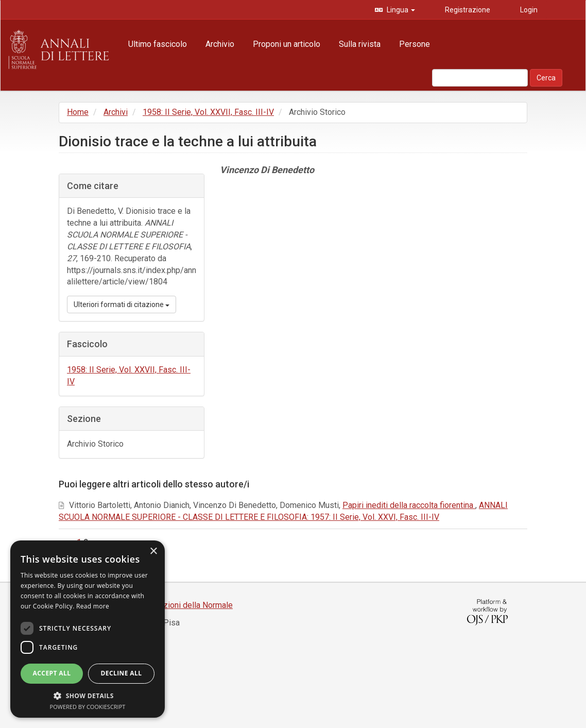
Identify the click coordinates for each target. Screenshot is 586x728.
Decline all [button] (122, 673)
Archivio (220, 44)
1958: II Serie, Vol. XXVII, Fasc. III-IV (208, 112)
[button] (88, 695)
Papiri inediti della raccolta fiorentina (409, 505)
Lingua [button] (400, 10)
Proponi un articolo (287, 44)
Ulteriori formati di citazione (122, 304)
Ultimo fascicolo (158, 44)
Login (528, 10)
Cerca (546, 78)
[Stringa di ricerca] (480, 78)
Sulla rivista (360, 44)
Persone (415, 44)
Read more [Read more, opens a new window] (93, 606)
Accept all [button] (52, 673)
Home (78, 112)
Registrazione (467, 10)
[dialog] (88, 629)
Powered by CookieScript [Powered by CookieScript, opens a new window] (88, 707)
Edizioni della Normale (192, 605)
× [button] (153, 552)
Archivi (116, 112)
